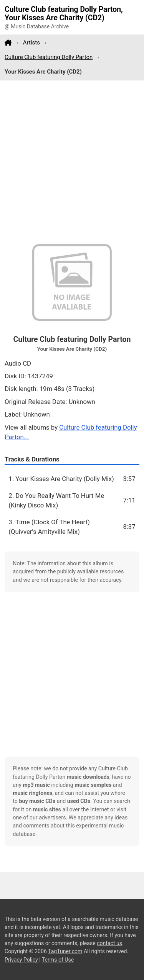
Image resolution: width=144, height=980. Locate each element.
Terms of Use (58, 960)
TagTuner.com (65, 951)
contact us (109, 943)
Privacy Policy (21, 960)
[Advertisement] (72, 162)
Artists (31, 43)
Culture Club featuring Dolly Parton (49, 57)
